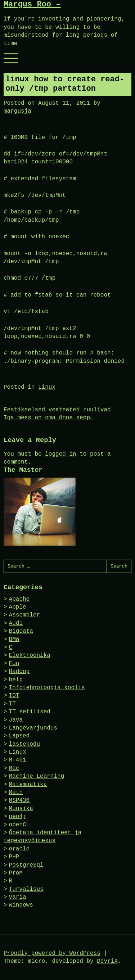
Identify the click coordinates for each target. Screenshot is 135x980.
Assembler (24, 615)
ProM (16, 873)
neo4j (18, 817)
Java (16, 720)
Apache (19, 599)
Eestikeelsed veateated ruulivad (57, 410)
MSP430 (19, 800)
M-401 (18, 760)
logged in (60, 454)
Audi (16, 623)
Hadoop (19, 672)
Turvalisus (26, 889)
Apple (18, 607)
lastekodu (24, 744)
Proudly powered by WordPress (52, 953)
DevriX (107, 961)
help (16, 680)
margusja (17, 111)
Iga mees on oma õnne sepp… (49, 418)
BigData (21, 631)
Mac (14, 768)
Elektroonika (30, 655)
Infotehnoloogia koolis (47, 688)
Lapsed (19, 736)
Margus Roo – (32, 4)
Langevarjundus (33, 728)
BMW (14, 640)
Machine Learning (37, 776)
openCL (19, 825)
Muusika (21, 809)
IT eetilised (30, 712)
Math (16, 792)
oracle (19, 849)
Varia (18, 897)
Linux (47, 387)
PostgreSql (26, 865)
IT (12, 704)
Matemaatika (28, 785)
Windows (21, 905)
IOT (14, 696)
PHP (14, 857)
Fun (14, 664)
